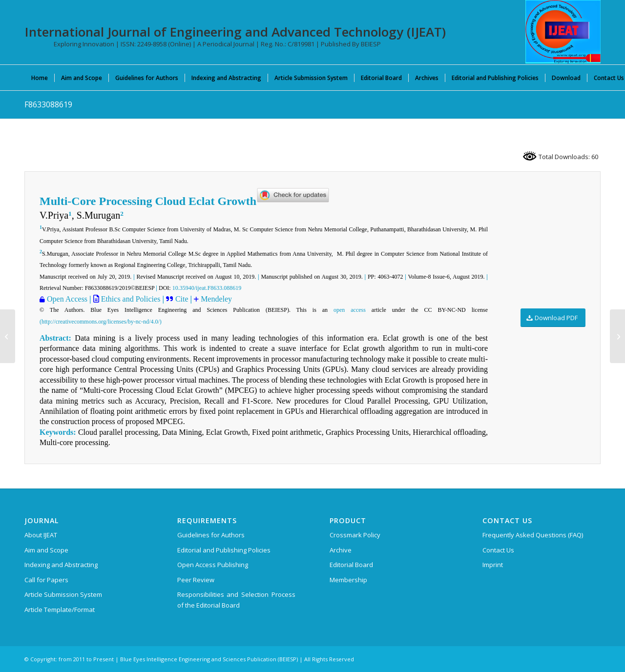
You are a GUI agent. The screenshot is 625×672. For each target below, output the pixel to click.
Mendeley (216, 299)
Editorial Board (351, 565)
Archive (341, 550)
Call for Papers (46, 580)
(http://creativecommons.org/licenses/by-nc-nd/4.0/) (101, 322)
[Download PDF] (553, 318)
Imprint (493, 565)
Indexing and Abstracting (61, 565)
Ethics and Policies (130, 299)
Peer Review (196, 580)
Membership (348, 580)
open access (350, 310)
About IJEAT (41, 535)
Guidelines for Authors (211, 535)
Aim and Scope (46, 550)
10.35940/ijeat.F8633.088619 (207, 288)
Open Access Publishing (213, 565)
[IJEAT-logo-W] (563, 32)
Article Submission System (63, 594)
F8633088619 (48, 104)
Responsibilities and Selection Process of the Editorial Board (236, 600)
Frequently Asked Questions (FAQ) (533, 535)
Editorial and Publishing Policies (224, 550)
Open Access (67, 299)
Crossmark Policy (355, 535)
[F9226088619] (8, 336)
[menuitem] (40, 78)
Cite (183, 299)
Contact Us (498, 550)
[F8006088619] (617, 336)
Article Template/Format (60, 610)
